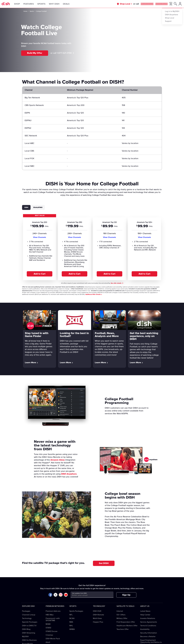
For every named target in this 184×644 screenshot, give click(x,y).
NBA (71, 622)
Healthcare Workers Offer (127, 626)
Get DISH (104, 563)
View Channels (40, 237)
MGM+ (48, 624)
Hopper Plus (98, 622)
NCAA (72, 618)
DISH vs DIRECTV (29, 626)
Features (32, 4)
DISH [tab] (26, 207)
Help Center (145, 615)
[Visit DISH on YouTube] (66, 595)
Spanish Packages (30, 622)
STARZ (48, 628)
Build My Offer (158, 4)
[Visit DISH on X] (56, 595)
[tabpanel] (92, 247)
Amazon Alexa (58, 460)
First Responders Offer (126, 622)
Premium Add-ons (53, 611)
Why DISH (58, 4)
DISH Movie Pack (53, 639)
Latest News (145, 611)
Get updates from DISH (80, 593)
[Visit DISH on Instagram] (61, 595)
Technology (27, 618)
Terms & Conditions (148, 626)
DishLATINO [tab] (38, 207)
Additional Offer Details (94, 295)
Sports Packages (76, 611)
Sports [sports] (32, 11)
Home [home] (25, 11)
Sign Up (126, 595)
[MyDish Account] (179, 4)
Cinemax (49, 635)
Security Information (149, 633)
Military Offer (122, 618)
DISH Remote (98, 615)
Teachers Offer (123, 629)
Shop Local (117, 4)
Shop (21, 4)
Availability (145, 629)
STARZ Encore (52, 631)
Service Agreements (149, 622)
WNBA (72, 629)
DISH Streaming (29, 633)
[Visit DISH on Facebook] (50, 595)
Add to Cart (40, 274)
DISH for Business (29, 640)
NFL (71, 615)
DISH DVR (97, 611)
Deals (70, 4)
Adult (48, 642)
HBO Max (50, 615)
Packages (26, 611)
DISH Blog (26, 629)
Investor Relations (148, 618)
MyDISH (25, 637)
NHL (71, 626)
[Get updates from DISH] (90, 595)
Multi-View (97, 618)
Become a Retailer (148, 637)
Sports (45, 4)
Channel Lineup (29, 615)
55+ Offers (121, 615)
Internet (120, 611)
